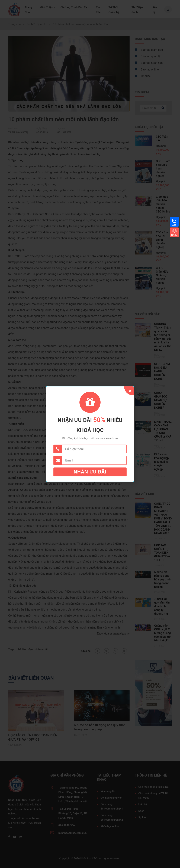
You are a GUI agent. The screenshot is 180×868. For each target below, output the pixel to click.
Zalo (174, 225)
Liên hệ (174, 235)
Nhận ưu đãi (90, 472)
